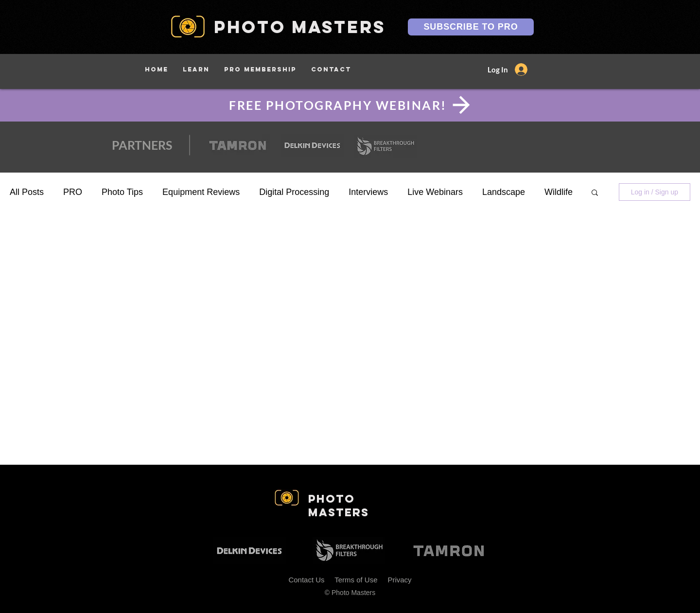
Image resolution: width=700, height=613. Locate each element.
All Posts (27, 192)
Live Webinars (435, 192)
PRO (73, 192)
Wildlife (559, 192)
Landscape (504, 192)
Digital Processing (294, 192)
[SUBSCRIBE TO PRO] (471, 27)
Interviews (368, 192)
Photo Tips (122, 192)
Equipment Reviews (201, 192)
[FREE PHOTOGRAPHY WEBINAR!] (350, 105)
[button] (196, 69)
